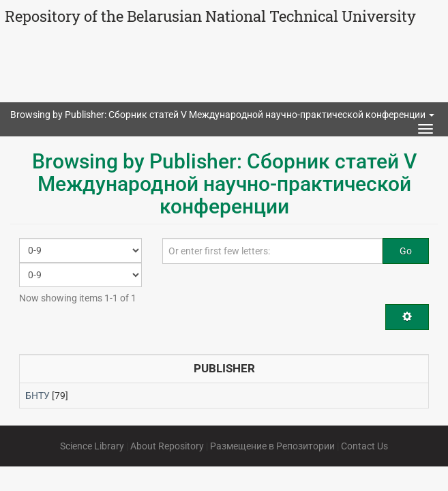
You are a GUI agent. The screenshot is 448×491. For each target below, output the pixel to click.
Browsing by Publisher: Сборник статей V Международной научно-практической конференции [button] (222, 115)
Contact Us (364, 446)
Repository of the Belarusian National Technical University (210, 16)
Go (406, 251)
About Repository (167, 446)
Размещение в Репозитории (272, 446)
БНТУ (38, 396)
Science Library (92, 446)
